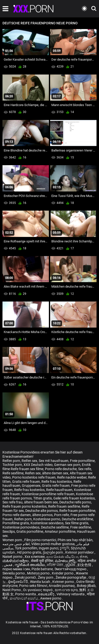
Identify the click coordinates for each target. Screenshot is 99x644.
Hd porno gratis (29, 552)
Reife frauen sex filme (27, 469)
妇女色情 (85, 565)
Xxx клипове (35, 557)
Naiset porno (13, 557)
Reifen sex (29, 461)
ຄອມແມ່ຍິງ (47, 594)
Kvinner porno (64, 582)
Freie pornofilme (82, 461)
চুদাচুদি (65, 548)
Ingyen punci (49, 548)
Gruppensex (31, 486)
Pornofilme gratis (16, 523)
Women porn (13, 540)
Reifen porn (11, 461)
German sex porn (67, 465)
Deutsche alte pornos (42, 511)
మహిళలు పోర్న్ (66, 561)
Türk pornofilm (26, 548)
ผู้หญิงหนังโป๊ (18, 582)
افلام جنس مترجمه (16, 544)
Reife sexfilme (13, 473)
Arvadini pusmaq (62, 586)
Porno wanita (26, 594)
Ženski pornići (26, 577)
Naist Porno (12, 590)
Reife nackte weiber (72, 477)
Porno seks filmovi (33, 586)
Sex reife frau (13, 502)
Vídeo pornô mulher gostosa (53, 544)
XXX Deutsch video (38, 465)
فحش (9, 565)
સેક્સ (83, 557)
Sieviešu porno (14, 573)
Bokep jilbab (86, 586)
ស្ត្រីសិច (71, 565)
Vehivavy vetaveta (71, 594)
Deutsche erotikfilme (77, 519)
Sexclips (9, 531)
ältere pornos (42, 515)
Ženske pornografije (71, 577)
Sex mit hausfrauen (54, 461)
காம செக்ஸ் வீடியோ (62, 557)
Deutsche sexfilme (55, 527)
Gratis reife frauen (26, 482)
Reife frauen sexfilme (64, 506)
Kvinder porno (63, 573)
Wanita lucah (40, 582)
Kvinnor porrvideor (80, 552)
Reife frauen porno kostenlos (25, 506)
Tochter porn (12, 465)
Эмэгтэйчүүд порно (71, 569)
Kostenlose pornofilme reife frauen (48, 494)
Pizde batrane (42, 569)
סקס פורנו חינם (66, 590)
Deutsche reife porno (75, 502)
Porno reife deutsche (61, 469)
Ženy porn (46, 577)
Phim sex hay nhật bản (75, 540)
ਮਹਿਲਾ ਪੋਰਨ (55, 565)
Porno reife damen (17, 515)
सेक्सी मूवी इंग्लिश (42, 561)
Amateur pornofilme (60, 531)
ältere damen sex (55, 473)
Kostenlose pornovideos (21, 527)
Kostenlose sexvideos (47, 523)
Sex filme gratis (77, 523)
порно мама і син (16, 569)
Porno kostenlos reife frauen (34, 477)
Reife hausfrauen (59, 490)
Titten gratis (43, 498)
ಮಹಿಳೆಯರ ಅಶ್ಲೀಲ (16, 561)
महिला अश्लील (87, 561)
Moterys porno (39, 573)
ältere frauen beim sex (41, 502)
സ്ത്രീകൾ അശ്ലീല (30, 565)
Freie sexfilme (81, 527)
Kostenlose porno (47, 519)
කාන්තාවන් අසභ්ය (24, 598)
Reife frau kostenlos (57, 482)
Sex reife (85, 469)
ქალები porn (53, 552)
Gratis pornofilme (30, 531)
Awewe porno (51, 598)
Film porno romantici (40, 540)
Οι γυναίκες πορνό (38, 590)
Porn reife (62, 515)
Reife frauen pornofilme (77, 511)
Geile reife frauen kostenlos (74, 498)
